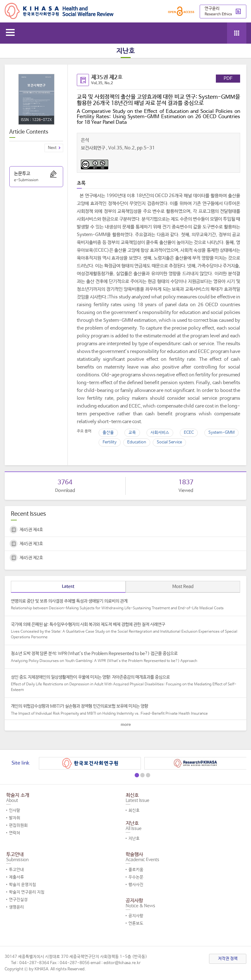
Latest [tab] (68, 587)
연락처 (15, 833)
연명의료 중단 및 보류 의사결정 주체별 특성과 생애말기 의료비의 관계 (126, 605)
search (219, 32)
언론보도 (136, 923)
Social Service (169, 442)
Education (137, 442)
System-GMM (221, 433)
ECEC (189, 433)
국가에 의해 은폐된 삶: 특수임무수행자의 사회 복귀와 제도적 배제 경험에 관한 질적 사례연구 (126, 631)
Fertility (110, 442)
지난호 (134, 839)
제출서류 (16, 877)
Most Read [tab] (183, 587)
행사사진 (136, 885)
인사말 (15, 811)
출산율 (108, 433)
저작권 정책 (228, 959)
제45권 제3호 (31, 544)
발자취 (15, 818)
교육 (132, 433)
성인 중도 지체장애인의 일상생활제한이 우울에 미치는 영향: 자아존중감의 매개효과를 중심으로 (126, 684)
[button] (137, 775)
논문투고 (36, 177)
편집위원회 (18, 826)
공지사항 (136, 916)
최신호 (134, 811)
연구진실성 (18, 900)
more (126, 725)
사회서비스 (160, 433)
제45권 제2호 (31, 558)
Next (52, 148)
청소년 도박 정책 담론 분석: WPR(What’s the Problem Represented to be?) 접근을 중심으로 (126, 657)
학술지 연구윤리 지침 (27, 892)
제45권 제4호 (31, 530)
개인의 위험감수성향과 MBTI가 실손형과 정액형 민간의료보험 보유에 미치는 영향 (126, 710)
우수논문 (136, 877)
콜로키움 (136, 870)
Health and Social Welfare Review (59, 11)
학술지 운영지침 (23, 885)
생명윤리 (16, 907)
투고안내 (16, 870)
